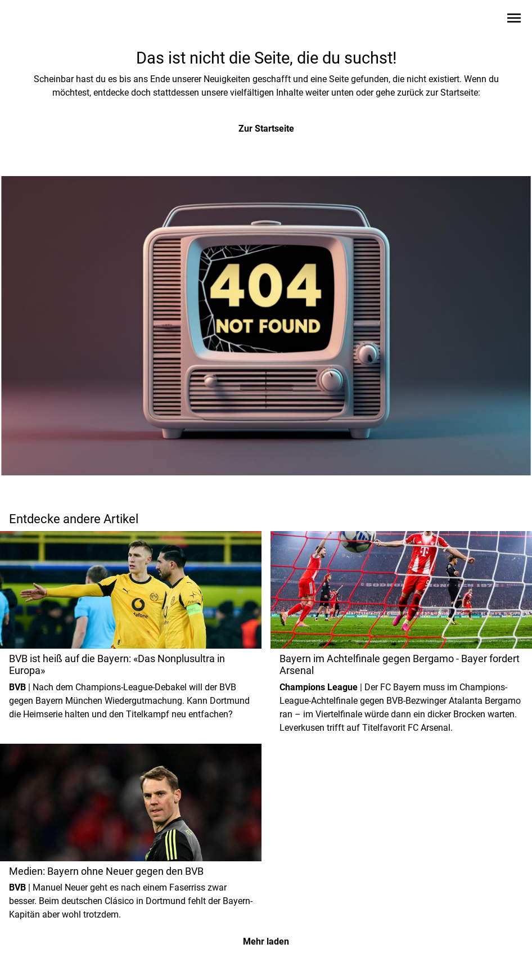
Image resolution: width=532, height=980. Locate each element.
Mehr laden (266, 941)
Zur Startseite (266, 129)
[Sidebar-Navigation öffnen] (514, 20)
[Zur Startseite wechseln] (36, 20)
